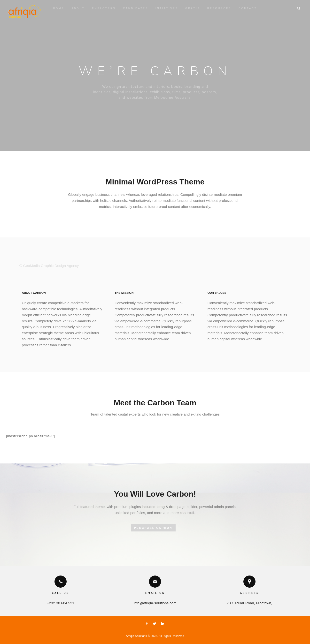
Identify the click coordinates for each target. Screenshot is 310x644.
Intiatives (167, 8)
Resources (219, 8)
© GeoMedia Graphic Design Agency (49, 266)
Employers (104, 8)
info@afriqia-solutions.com (155, 603)
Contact (248, 8)
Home (59, 8)
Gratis (193, 8)
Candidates (136, 8)
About (78, 8)
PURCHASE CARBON (153, 528)
